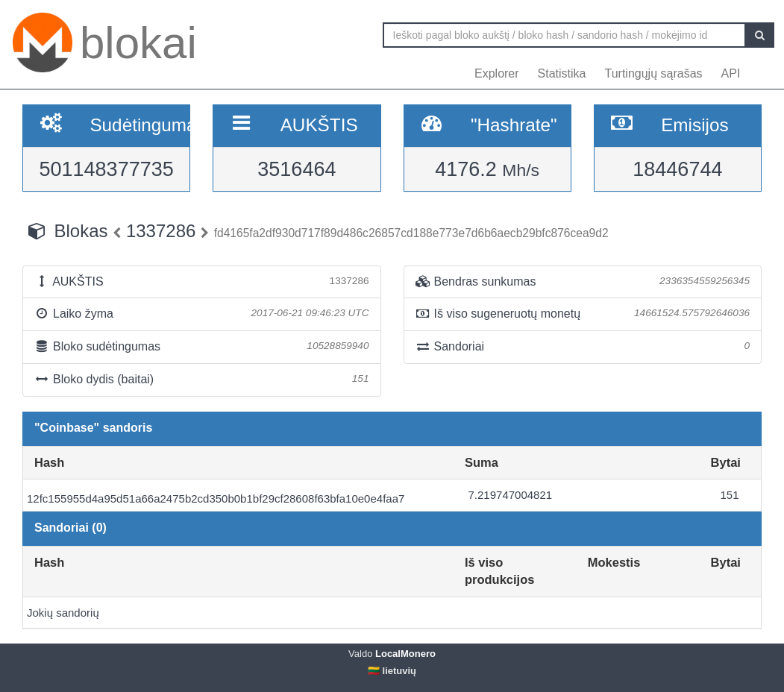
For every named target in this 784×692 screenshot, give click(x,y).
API (731, 73)
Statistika (562, 73)
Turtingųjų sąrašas (654, 73)
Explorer (497, 73)
